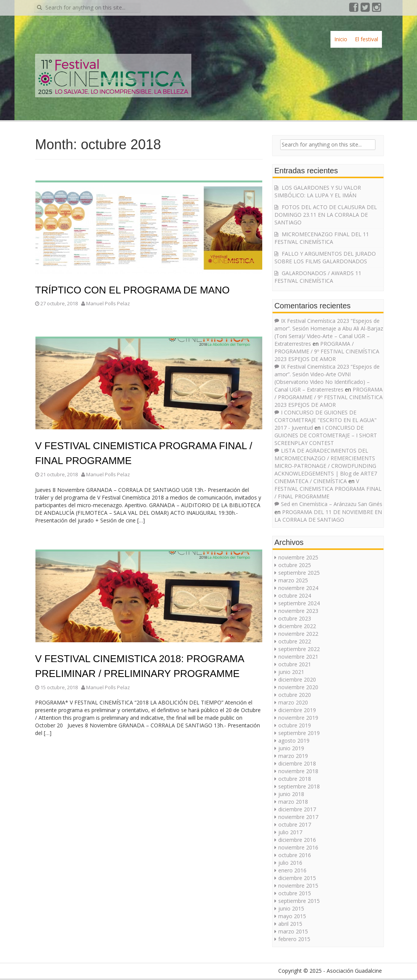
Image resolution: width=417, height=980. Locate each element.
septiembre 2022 (299, 649)
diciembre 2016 (297, 840)
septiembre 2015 (299, 901)
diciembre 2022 (297, 626)
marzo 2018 (293, 802)
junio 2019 (291, 748)
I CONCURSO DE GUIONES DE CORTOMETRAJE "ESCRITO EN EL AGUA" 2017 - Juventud (326, 420)
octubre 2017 (295, 824)
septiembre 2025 (299, 573)
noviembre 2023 (298, 611)
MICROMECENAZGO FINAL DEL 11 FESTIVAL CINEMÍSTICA (322, 238)
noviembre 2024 (298, 588)
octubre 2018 (295, 779)
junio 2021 (291, 672)
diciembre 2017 (297, 809)
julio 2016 (290, 863)
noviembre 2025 (298, 557)
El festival (366, 39)
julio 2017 (290, 832)
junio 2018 (291, 794)
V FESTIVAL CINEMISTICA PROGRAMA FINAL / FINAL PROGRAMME (328, 489)
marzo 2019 (293, 756)
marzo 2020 (293, 702)
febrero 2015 (294, 939)
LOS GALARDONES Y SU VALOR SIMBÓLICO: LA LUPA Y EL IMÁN (318, 191)
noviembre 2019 (298, 718)
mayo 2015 (292, 916)
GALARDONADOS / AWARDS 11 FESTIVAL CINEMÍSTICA (318, 277)
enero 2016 (292, 870)
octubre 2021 (295, 664)
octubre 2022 (295, 641)
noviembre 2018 (298, 771)
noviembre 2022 (298, 634)
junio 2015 (291, 908)
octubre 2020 (295, 695)
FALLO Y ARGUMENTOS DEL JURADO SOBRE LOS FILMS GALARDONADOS (325, 257)
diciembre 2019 (297, 710)
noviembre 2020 (298, 687)
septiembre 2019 (299, 733)
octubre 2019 (295, 725)
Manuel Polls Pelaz (108, 303)
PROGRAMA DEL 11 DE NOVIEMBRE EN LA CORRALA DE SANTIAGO (328, 516)
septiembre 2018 (299, 786)
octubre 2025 (295, 565)
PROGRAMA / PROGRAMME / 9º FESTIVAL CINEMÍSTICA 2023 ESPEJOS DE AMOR (327, 351)
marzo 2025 (293, 580)
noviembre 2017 (298, 817)
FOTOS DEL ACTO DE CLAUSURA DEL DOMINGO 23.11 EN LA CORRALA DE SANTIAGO (326, 215)
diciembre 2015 (297, 878)
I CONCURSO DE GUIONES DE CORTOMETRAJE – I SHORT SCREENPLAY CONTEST (326, 435)
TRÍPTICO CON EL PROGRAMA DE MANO (132, 290)
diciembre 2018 (297, 763)
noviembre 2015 (298, 886)
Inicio (341, 39)
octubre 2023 (295, 618)
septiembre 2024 (299, 603)
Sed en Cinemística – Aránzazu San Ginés (332, 504)
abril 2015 (290, 924)
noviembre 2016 (298, 847)
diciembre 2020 (297, 679)
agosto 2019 (294, 741)
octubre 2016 (295, 855)
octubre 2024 (295, 596)
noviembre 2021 (298, 657)
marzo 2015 (293, 931)
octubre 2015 (295, 893)
